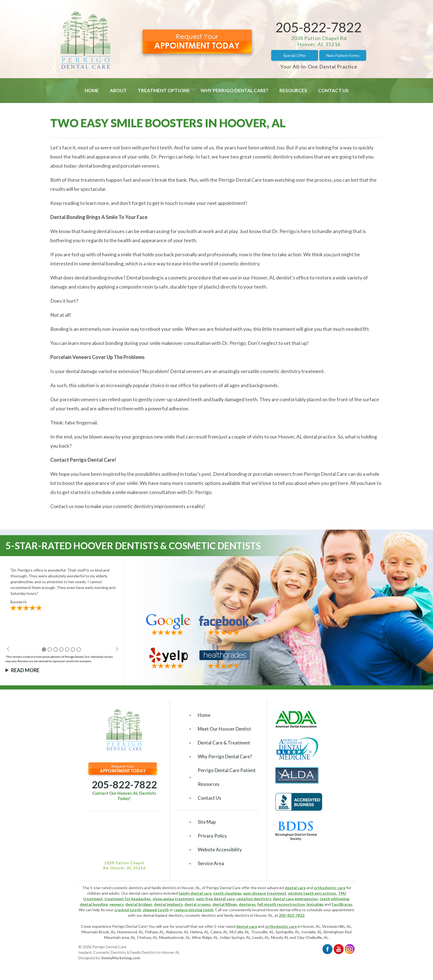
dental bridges (139, 904)
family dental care (195, 893)
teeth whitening (334, 899)
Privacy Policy (212, 836)
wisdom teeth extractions (312, 893)
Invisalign (315, 904)
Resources (293, 90)
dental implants (168, 904)
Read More (25, 670)
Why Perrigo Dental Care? (234, 90)
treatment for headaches (128, 899)
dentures (247, 904)
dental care (295, 888)
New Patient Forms (343, 55)
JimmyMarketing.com (120, 958)
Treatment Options (164, 90)
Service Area (211, 863)
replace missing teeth (194, 910)
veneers (117, 904)
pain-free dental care (215, 899)
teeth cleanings (227, 893)
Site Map (207, 822)
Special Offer (295, 55)
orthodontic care (330, 888)
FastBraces (342, 904)
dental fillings (225, 904)
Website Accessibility (220, 850)
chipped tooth (156, 910)
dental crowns (198, 904)
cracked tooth (128, 910)
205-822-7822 (319, 27)
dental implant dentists (163, 915)
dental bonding (94, 904)
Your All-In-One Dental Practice (319, 67)
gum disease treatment (265, 893)
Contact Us (333, 90)
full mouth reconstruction (281, 904)
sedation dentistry (254, 899)
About (118, 90)
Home (92, 90)
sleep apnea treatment (173, 899)
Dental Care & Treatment (224, 743)
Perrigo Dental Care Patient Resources (227, 777)
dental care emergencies (295, 899)
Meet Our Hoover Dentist (224, 729)
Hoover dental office (284, 910)
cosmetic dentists (200, 915)
